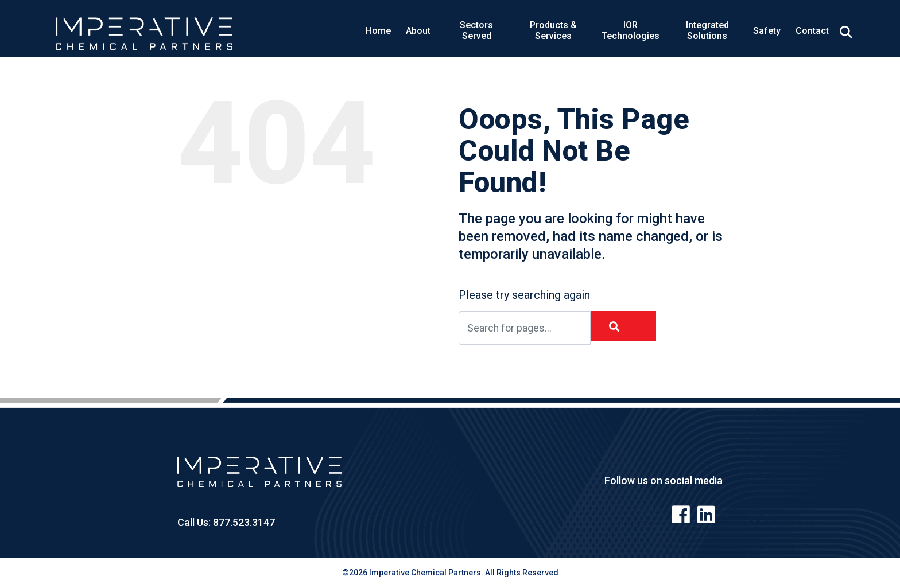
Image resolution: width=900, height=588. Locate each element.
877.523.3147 (243, 522)
